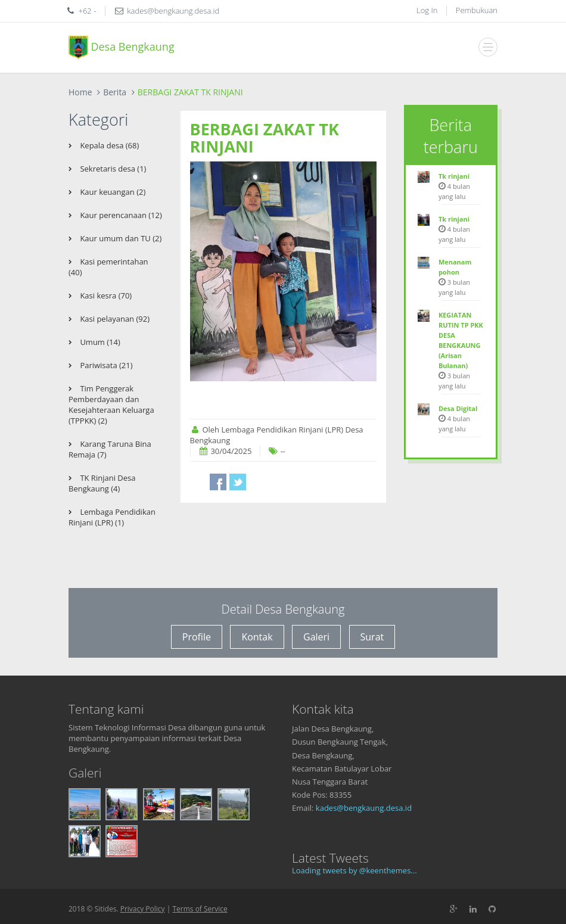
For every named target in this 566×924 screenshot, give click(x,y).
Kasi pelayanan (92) (114, 319)
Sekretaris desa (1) (112, 169)
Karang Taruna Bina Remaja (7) (110, 449)
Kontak (257, 637)
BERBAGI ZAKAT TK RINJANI (265, 138)
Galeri (316, 637)
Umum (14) (99, 342)
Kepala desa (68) (108, 145)
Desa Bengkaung (122, 48)
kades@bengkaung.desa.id (364, 808)
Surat (372, 637)
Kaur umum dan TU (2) (120, 238)
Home (80, 92)
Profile (197, 637)
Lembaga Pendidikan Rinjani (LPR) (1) (112, 517)
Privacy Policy (143, 909)
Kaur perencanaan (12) (120, 215)
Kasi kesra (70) (105, 295)
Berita (115, 92)
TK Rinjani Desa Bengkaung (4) (102, 483)
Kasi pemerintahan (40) (108, 267)
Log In (427, 10)
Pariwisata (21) (105, 365)
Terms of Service (200, 909)
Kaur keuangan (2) (112, 192)
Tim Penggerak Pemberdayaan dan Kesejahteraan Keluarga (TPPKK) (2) (111, 405)
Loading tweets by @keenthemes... (354, 870)
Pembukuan (477, 10)
